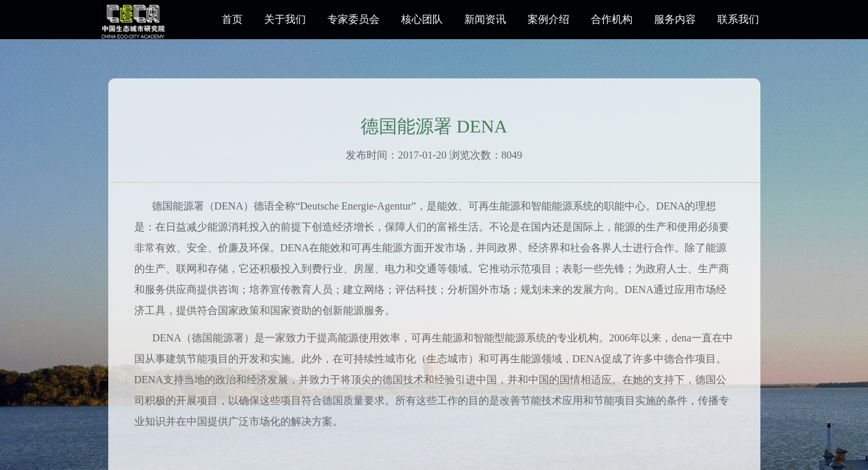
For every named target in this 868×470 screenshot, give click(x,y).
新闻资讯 (485, 19)
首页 (232, 19)
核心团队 (422, 19)
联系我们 (738, 19)
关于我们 (285, 19)
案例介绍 (548, 19)
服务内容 (675, 19)
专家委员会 (353, 19)
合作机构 (612, 19)
